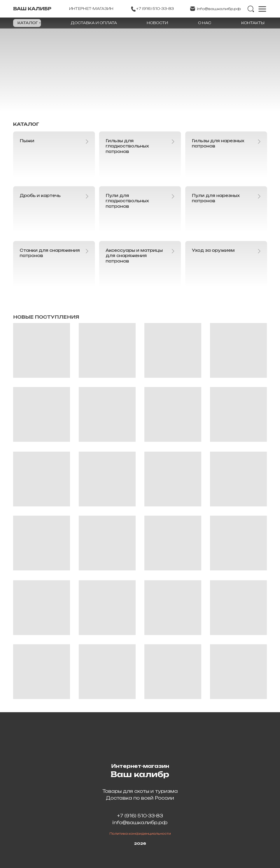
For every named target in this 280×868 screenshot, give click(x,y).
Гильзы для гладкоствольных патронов (127, 146)
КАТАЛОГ (28, 23)
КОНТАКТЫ (253, 23)
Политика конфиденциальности (140, 833)
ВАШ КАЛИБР (32, 9)
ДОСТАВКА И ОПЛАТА (94, 23)
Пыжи (27, 141)
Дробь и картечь (40, 195)
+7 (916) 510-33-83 (140, 816)
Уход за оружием (213, 250)
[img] (251, 9)
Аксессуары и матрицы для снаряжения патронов (134, 256)
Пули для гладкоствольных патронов (127, 201)
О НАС (205, 23)
